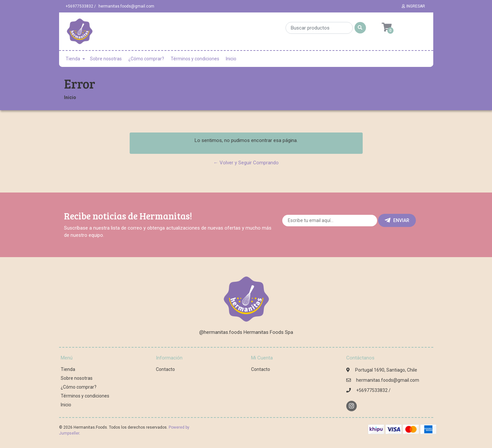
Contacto (165, 369)
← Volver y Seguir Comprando (246, 163)
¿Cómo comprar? (146, 59)
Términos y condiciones (195, 59)
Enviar (397, 220)
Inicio (231, 59)
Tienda (73, 59)
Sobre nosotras (106, 59)
